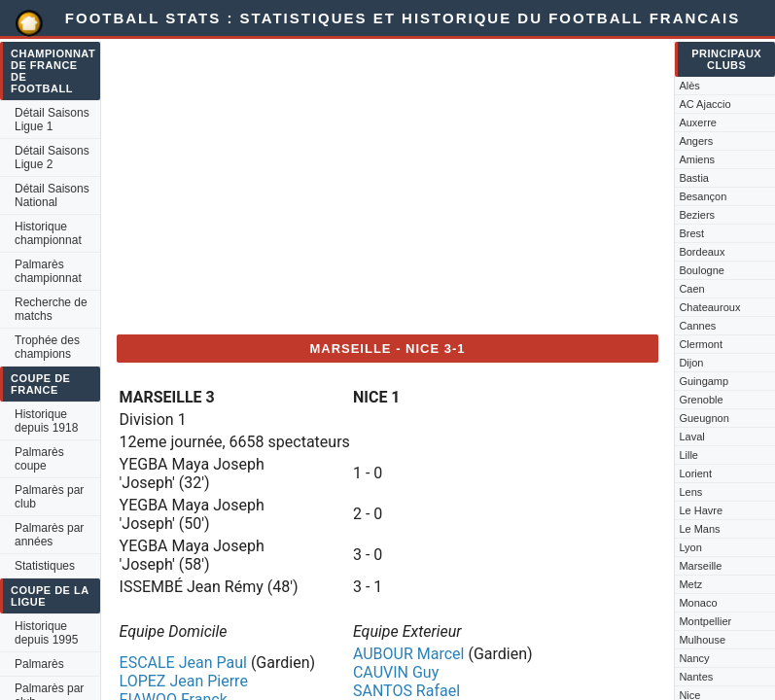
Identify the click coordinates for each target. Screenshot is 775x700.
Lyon (690, 547)
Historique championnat (48, 233)
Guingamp (704, 381)
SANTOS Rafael (406, 691)
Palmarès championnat (48, 271)
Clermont (701, 344)
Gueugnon (704, 418)
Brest (691, 233)
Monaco (698, 603)
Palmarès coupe (39, 459)
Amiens (697, 159)
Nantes (696, 677)
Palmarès (39, 664)
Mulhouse (702, 640)
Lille (688, 455)
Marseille (700, 566)
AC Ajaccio (705, 104)
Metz (690, 584)
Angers (696, 141)
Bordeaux (702, 252)
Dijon (691, 363)
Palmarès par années (49, 535)
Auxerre (698, 122)
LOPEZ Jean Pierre (184, 681)
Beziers (697, 215)
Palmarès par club (49, 497)
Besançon (703, 196)
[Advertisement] (388, 183)
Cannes (697, 326)
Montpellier (705, 621)
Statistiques (45, 566)
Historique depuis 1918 (46, 421)
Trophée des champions (47, 347)
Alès (689, 86)
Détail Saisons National (52, 195)
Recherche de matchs (51, 309)
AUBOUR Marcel (409, 654)
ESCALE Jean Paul (183, 663)
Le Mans (699, 529)
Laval (691, 437)
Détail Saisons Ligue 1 (52, 120)
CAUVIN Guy (396, 672)
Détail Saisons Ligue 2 (52, 157)
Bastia (694, 178)
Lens (690, 492)
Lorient (695, 473)
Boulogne (702, 270)
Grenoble (701, 400)
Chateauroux (709, 307)
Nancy (694, 658)
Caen (691, 289)
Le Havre (701, 510)
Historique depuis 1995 (46, 633)
